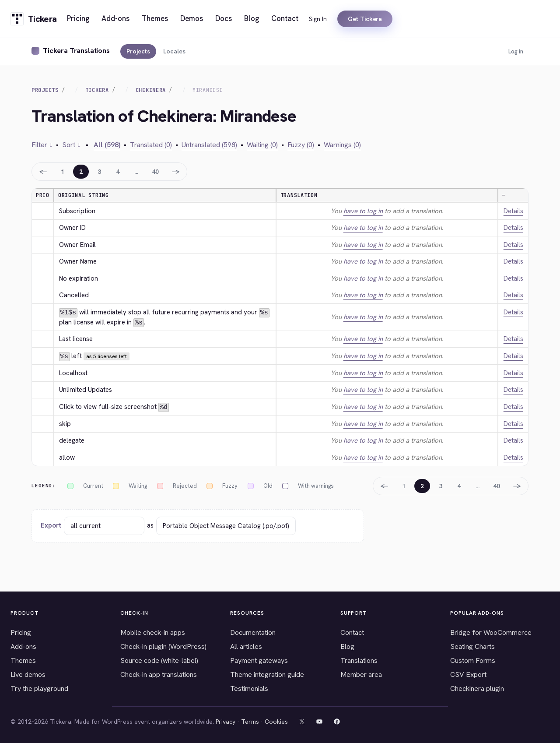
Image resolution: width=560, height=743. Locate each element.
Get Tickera (365, 19)
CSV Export (468, 674)
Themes (23, 660)
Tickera (97, 90)
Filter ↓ (42, 145)
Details (513, 211)
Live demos (28, 674)
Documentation (253, 632)
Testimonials (249, 688)
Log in (516, 51)
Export (51, 525)
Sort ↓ (71, 145)
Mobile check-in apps (153, 632)
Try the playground (39, 688)
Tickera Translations (76, 51)
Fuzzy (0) (301, 145)
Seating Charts (472, 646)
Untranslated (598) (209, 145)
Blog (347, 646)
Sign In (318, 19)
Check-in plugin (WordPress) (163, 646)
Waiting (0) (262, 145)
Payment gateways (259, 660)
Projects (138, 51)
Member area (361, 674)
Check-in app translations (159, 674)
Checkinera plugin (477, 688)
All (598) (107, 145)
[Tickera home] (33, 19)
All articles (246, 646)
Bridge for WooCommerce (491, 632)
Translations (359, 660)
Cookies (276, 721)
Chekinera (151, 90)
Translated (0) (151, 145)
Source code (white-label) (159, 660)
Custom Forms (473, 660)
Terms (250, 721)
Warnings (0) (342, 145)
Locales (174, 51)
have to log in (363, 211)
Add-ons (23, 646)
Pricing (21, 632)
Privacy (226, 721)
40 (155, 172)
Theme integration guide (267, 674)
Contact (352, 632)
